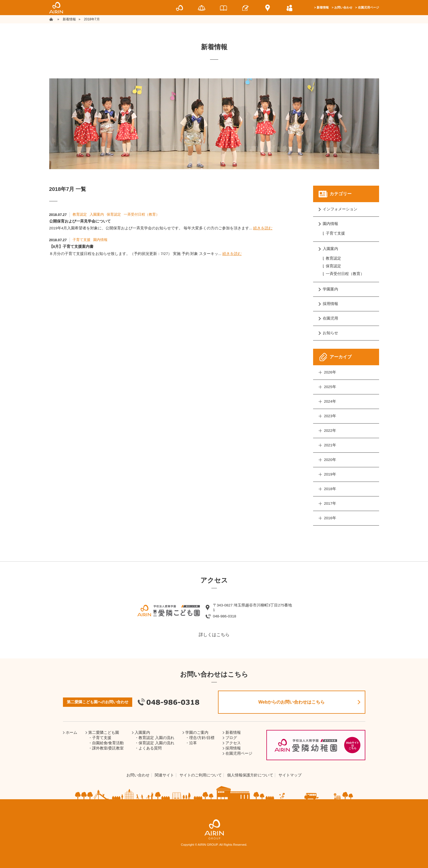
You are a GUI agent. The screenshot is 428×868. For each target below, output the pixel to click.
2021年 (330, 445)
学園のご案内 (197, 733)
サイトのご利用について (201, 775)
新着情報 (323, 7)
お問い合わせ (343, 7)
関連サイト (164, 775)
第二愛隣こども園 (104, 733)
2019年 (330, 474)
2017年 (330, 503)
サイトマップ (290, 775)
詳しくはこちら (214, 635)
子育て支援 (82, 240)
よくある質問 (150, 748)
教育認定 (80, 214)
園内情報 (100, 240)
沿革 (193, 743)
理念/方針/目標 (202, 738)
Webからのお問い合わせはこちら (292, 702)
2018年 (330, 489)
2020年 (330, 460)
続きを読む (263, 228)
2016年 (330, 518)
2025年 (330, 387)
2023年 (330, 416)
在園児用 (330, 318)
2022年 (330, 431)
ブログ (231, 738)
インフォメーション (340, 209)
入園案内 (97, 214)
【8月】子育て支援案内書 (71, 247)
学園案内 (330, 289)
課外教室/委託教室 (108, 748)
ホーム (71, 733)
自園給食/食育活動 (108, 743)
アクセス (233, 743)
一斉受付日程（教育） (142, 214)
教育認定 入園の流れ (156, 738)
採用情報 (330, 304)
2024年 (330, 401)
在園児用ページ (368, 7)
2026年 (330, 372)
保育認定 (114, 214)
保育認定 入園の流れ (156, 743)
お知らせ (330, 333)
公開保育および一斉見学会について (80, 221)
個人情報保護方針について (250, 775)
